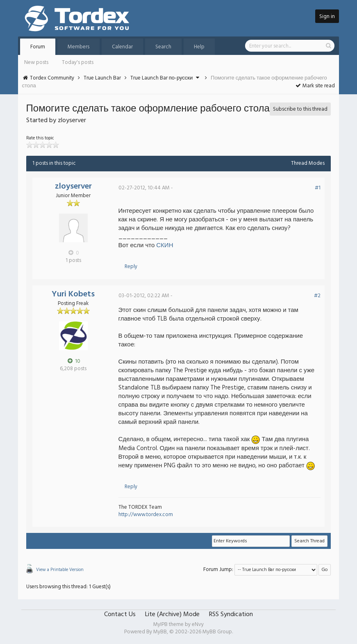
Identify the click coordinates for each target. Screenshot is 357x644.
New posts (36, 63)
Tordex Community (52, 78)
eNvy (198, 625)
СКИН (165, 246)
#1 (318, 188)
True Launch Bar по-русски (162, 78)
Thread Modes (308, 163)
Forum (38, 47)
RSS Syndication (231, 614)
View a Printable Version (60, 570)
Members (78, 47)
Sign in (327, 17)
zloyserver (73, 187)
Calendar (122, 47)
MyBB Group (217, 632)
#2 (317, 296)
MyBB (160, 632)
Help (199, 47)
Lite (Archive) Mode (172, 614)
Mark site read (315, 86)
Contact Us (120, 614)
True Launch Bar (102, 78)
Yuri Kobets (73, 294)
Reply (131, 267)
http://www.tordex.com (146, 515)
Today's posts (78, 63)
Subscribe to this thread (300, 109)
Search (163, 47)
